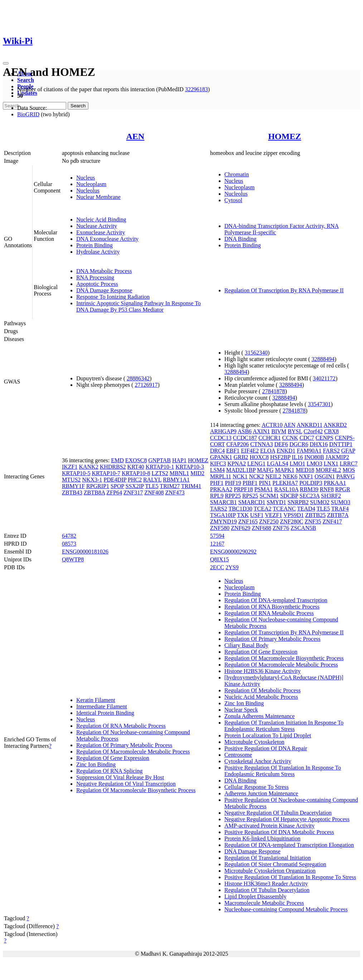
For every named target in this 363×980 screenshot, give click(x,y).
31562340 (256, 353)
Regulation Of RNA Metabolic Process (121, 726)
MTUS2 (71, 480)
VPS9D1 (294, 515)
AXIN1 (261, 431)
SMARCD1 (252, 502)
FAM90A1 (309, 451)
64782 (69, 536)
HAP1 (179, 460)
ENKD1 (286, 451)
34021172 (324, 378)
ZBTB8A (95, 493)
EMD (117, 460)
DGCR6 (299, 444)
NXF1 (306, 476)
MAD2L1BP (241, 470)
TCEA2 (263, 509)
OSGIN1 (325, 476)
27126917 (146, 385)
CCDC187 (245, 438)
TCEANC (284, 509)
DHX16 (319, 444)
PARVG (346, 476)
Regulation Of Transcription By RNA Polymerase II (284, 290)
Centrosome (238, 755)
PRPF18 (243, 489)
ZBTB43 (72, 493)
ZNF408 (154, 493)
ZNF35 (313, 521)
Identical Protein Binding (105, 713)
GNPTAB (159, 460)
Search (26, 80)
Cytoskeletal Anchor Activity (258, 761)
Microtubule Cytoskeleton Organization (270, 871)
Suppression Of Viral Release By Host (120, 777)
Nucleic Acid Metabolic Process (261, 697)
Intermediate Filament (102, 706)
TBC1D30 (240, 509)
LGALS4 (277, 464)
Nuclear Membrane (98, 197)
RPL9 (217, 496)
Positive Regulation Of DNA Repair (266, 748)
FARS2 (331, 451)
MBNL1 (179, 473)
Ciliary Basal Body (246, 645)
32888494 (323, 359)
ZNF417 (332, 521)
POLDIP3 (311, 483)
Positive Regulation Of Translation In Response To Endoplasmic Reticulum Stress (283, 771)
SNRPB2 (298, 502)
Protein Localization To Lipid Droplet (268, 735)
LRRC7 (349, 464)
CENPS (325, 438)
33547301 (319, 404)
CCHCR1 (270, 438)
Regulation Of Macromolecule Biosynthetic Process (136, 790)
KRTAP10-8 (136, 473)
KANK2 (88, 467)
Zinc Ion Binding (96, 764)
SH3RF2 (331, 496)
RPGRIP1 (98, 486)
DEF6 (281, 444)
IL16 (297, 457)
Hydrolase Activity (98, 252)
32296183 (197, 89)
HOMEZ (285, 136)
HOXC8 (259, 457)
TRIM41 (191, 486)
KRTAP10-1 (160, 467)
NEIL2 (273, 476)
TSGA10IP (223, 515)
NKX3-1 (92, 480)
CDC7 (307, 438)
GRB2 (241, 457)
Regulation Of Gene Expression (113, 758)
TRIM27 (170, 486)
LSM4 (217, 470)
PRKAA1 (335, 483)
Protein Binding (95, 245)
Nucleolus (88, 191)
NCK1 (240, 476)
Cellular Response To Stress (256, 787)
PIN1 (265, 483)
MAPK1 (285, 470)
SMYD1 (276, 502)
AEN (135, 136)
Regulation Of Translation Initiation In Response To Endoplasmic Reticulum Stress (284, 726)
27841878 (274, 391)
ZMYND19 (224, 521)
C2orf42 (313, 431)
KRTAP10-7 (106, 473)
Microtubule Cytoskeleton (255, 742)
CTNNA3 (262, 444)
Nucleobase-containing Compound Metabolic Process (286, 909)
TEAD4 (306, 509)
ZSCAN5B (303, 528)
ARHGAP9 (223, 431)
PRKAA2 (221, 489)
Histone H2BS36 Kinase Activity (263, 671)
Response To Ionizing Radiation (113, 297)
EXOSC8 (136, 460)
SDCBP (289, 496)
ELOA (268, 451)
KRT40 (136, 467)
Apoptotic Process (97, 284)
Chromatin (237, 174)
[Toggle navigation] (6, 63)
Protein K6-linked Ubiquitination (262, 838)
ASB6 (245, 431)
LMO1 (297, 464)
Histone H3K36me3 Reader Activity (266, 884)
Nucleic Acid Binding (101, 220)
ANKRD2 (335, 425)
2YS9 (232, 567)
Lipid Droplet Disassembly (255, 896)
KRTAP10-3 (190, 467)
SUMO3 (340, 502)
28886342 (138, 378)
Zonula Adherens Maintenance (260, 716)
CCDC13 (221, 438)
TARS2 (219, 509)
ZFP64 (114, 493)
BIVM (279, 431)
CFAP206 (238, 444)
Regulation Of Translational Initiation (268, 858)
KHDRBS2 (113, 467)
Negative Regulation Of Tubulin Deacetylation (278, 813)
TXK (243, 515)
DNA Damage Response (104, 290)
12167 (217, 544)
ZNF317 (133, 493)
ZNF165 (248, 521)
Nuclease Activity (97, 226)
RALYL (152, 480)
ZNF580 (220, 528)
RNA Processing (95, 277)
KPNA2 (237, 464)
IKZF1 (70, 467)
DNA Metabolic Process (104, 271)
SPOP (117, 486)
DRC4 (217, 451)
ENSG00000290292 (233, 552)
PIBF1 (250, 483)
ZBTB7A (338, 515)
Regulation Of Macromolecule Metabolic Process (133, 752)
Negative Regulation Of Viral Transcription (126, 784)
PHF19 (233, 483)
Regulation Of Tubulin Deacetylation (267, 890)
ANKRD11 (309, 425)
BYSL (295, 431)
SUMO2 (320, 502)
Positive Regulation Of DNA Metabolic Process (279, 832)
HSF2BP (280, 457)
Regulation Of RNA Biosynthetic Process (272, 607)
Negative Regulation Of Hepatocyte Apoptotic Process (287, 819)
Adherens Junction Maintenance (261, 793)
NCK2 (257, 476)
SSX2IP (135, 486)
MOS (349, 470)
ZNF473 (175, 493)
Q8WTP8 (73, 559)
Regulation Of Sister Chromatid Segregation (275, 864)
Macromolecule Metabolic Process (264, 903)
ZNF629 (241, 528)
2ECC (217, 567)
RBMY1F (73, 486)
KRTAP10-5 (76, 473)
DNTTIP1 (341, 444)
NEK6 (290, 476)
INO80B (314, 457)
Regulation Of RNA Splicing (109, 771)
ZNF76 (281, 528)
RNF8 (327, 489)
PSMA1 (263, 489)
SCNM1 (269, 496)
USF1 (257, 515)
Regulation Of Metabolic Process (263, 690)
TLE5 (152, 486)
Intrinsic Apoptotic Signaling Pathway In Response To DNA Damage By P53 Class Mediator (139, 306)
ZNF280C (292, 521)
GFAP (348, 451)
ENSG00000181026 (85, 552)
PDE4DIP (115, 480)
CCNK (290, 438)
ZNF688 (261, 528)
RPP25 (233, 496)
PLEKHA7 (285, 483)
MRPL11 (221, 476)
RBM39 (309, 489)
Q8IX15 (219, 559)
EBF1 (233, 451)
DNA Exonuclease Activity (107, 239)
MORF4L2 (328, 470)
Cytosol (233, 200)
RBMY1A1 (176, 480)
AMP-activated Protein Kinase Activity (270, 826)
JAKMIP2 (337, 457)
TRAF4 (340, 509)
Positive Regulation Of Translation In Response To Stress (290, 877)
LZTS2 (160, 473)
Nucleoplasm (91, 184)
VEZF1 (274, 515)
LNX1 (331, 464)
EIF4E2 (250, 451)
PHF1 (217, 483)
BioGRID (28, 114)
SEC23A (310, 496)
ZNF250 (269, 521)
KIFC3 (218, 464)
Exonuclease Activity (101, 232)
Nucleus (86, 178)
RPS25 (250, 496)
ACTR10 (272, 425)
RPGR (343, 489)
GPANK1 (221, 457)
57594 (217, 536)
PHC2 (135, 480)
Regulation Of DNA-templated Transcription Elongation (289, 845)
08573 (69, 544)
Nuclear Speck (241, 710)
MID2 (197, 473)
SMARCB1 (224, 502)
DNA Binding (240, 239)
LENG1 (256, 464)
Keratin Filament (96, 700)
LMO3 (315, 464)
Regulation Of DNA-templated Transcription (276, 600)
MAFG (265, 470)
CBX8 (331, 431)
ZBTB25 (316, 515)
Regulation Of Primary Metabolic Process (124, 745)
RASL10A (286, 489)
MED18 (305, 470)
